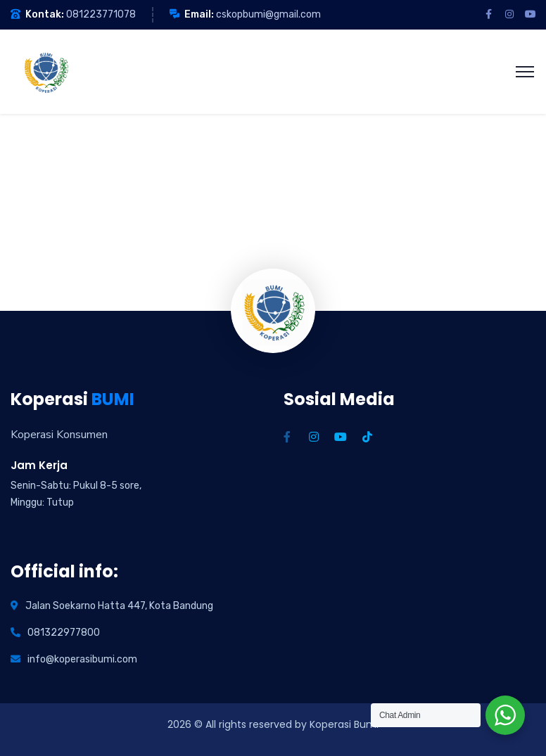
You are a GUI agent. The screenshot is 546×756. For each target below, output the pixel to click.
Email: (199, 14)
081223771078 (101, 14)
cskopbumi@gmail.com (268, 14)
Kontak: (45, 14)
